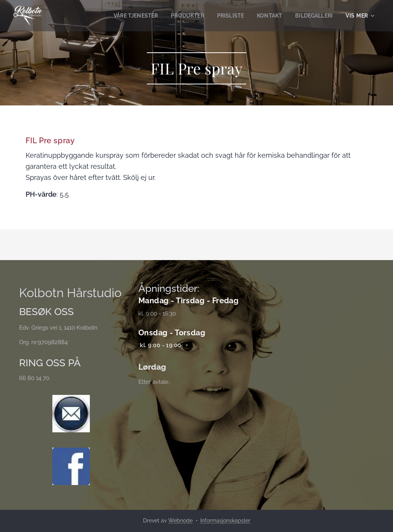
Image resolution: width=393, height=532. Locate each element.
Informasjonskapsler (225, 521)
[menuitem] (127, 16)
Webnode (180, 521)
